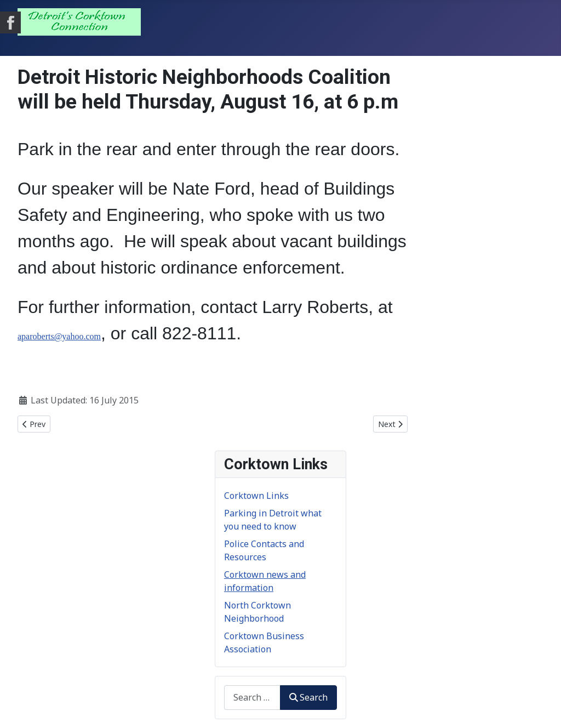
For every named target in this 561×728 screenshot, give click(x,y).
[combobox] (252, 698)
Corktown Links (256, 496)
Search (308, 697)
